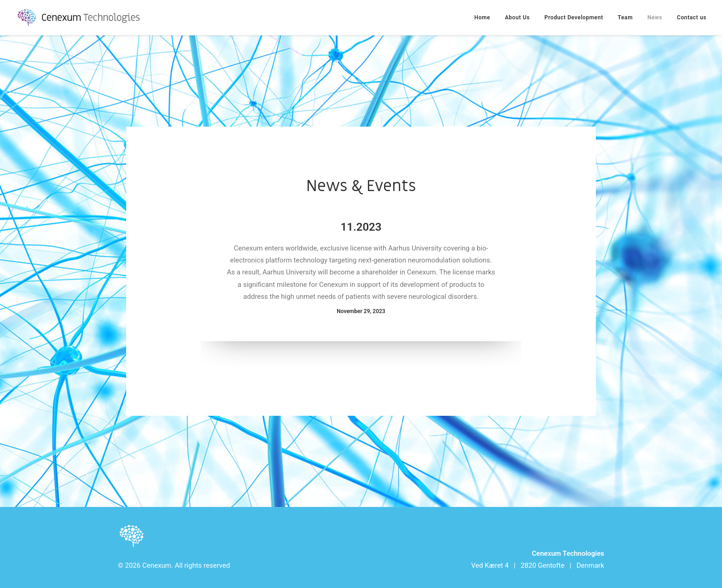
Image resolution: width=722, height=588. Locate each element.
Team (626, 17)
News (655, 17)
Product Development (574, 17)
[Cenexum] (80, 17)
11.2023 (361, 227)
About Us (517, 17)
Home (482, 17)
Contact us (692, 17)
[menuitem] (486, 17)
